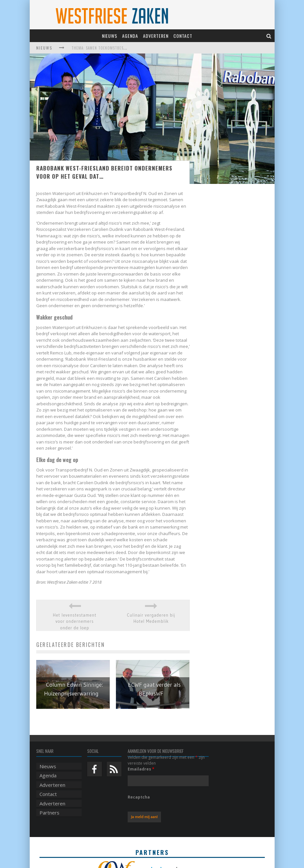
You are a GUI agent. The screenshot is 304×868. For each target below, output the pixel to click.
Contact (183, 36)
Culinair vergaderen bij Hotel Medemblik (151, 618)
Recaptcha (139, 797)
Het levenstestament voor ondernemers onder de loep (75, 621)
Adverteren (156, 36)
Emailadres (141, 769)
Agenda (130, 36)
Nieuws (110, 36)
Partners (49, 813)
